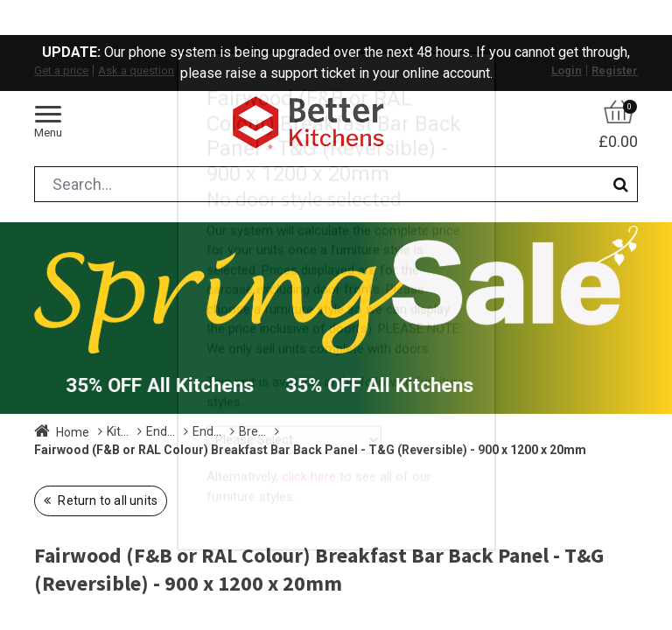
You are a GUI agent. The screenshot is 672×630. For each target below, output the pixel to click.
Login (567, 70)
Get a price (61, 70)
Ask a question (136, 70)
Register (615, 70)
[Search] (621, 184)
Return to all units (106, 500)
